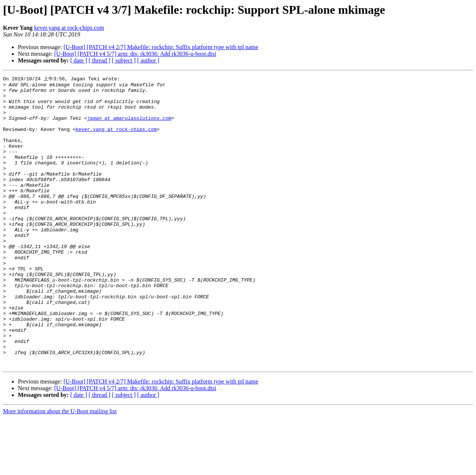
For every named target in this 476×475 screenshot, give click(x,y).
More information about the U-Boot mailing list (60, 468)
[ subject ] (124, 60)
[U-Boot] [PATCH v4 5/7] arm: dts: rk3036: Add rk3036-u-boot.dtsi (135, 54)
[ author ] (148, 60)
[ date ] (79, 60)
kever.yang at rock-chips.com (69, 28)
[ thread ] (99, 60)
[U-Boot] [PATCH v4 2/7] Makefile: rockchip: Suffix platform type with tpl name (161, 47)
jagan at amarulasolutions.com (129, 126)
